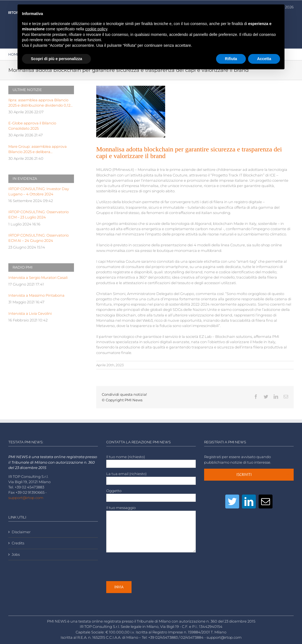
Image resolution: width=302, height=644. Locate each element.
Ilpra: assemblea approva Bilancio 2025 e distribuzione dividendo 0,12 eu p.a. (39, 103)
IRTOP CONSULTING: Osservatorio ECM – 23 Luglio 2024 (39, 215)
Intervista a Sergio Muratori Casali (38, 278)
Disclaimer (21, 532)
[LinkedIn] (249, 502)
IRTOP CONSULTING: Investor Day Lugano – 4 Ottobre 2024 (39, 191)
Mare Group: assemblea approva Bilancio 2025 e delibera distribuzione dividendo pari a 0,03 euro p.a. (39, 149)
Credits (18, 543)
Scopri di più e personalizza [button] (56, 59)
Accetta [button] (264, 59)
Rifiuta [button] (231, 59)
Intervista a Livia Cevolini (30, 314)
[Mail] (266, 502)
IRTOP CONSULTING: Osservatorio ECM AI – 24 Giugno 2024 (39, 238)
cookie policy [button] (96, 29)
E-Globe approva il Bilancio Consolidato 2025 (32, 126)
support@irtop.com (26, 498)
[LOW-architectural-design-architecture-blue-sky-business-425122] (131, 112)
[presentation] (148, 567)
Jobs (16, 555)
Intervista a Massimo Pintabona (36, 295)
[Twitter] (232, 502)
